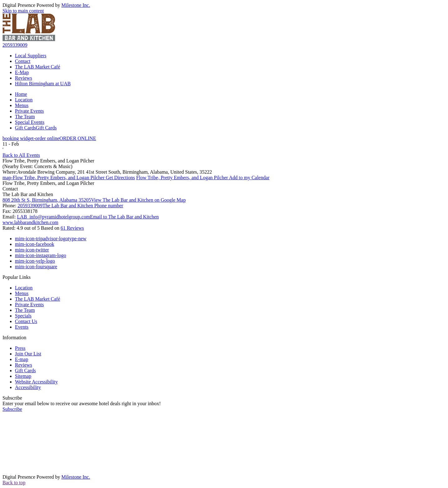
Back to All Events (21, 155)
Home (21, 94)
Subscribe (12, 398)
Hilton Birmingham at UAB (43, 84)
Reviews (23, 78)
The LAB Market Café (37, 67)
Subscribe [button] (12, 409)
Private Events (29, 111)
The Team (25, 117)
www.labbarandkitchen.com (30, 222)
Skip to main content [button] (23, 11)
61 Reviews (72, 228)
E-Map (22, 72)
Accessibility (28, 387)
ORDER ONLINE (49, 138)
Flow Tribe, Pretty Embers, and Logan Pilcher (48, 161)
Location (24, 100)
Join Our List (28, 354)
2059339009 (15, 45)
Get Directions (69, 178)
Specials (23, 316)
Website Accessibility (36, 382)
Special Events (30, 122)
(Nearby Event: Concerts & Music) (37, 166)
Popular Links (16, 277)
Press (20, 348)
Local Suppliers (31, 56)
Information (14, 338)
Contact (23, 61)
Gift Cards (36, 128)
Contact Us (26, 321)
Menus (22, 105)
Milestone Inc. (76, 5)
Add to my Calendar (203, 178)
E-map (22, 359)
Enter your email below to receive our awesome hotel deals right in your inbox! (82, 404)
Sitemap (23, 376)
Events (22, 327)
